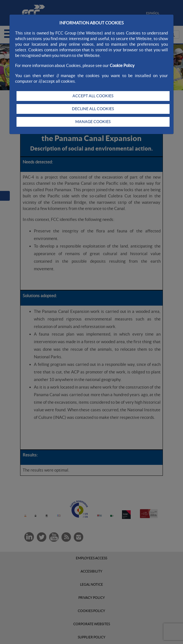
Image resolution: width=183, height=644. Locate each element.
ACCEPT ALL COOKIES (93, 96)
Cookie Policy (122, 65)
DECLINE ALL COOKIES (93, 109)
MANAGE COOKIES (93, 122)
